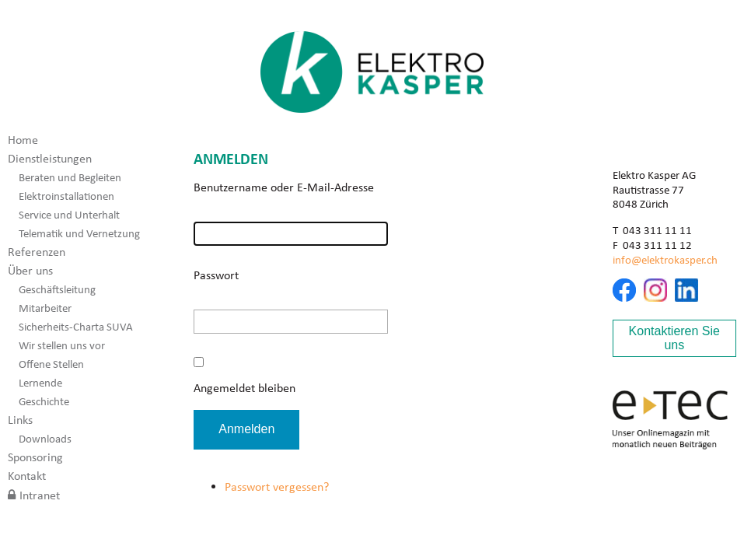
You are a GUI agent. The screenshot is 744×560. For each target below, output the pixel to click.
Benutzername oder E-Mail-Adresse (284, 187)
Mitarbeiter (45, 308)
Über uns (30, 270)
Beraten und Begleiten (70, 177)
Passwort (216, 275)
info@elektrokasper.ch (665, 260)
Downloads (45, 439)
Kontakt (27, 476)
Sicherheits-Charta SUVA (76, 327)
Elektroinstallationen (66, 196)
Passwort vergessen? (277, 486)
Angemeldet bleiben (245, 388)
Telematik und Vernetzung (79, 233)
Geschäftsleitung (57, 289)
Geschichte (44, 401)
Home (23, 140)
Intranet (40, 495)
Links (20, 420)
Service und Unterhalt (69, 215)
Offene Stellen (51, 364)
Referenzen (37, 252)
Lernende (40, 383)
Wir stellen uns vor (62, 345)
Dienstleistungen (50, 158)
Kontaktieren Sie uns (674, 338)
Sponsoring (35, 457)
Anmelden (246, 429)
